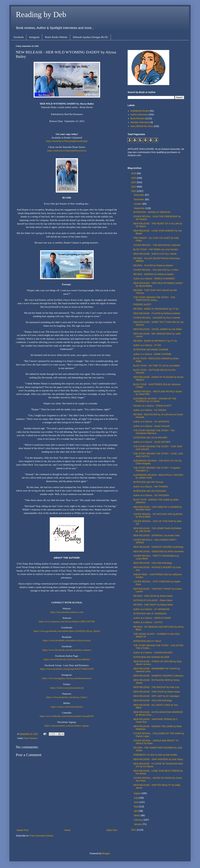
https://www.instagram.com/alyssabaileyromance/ (67, 678)
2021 (134, 830)
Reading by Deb (41, 14)
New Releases (31, 738)
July (136, 798)
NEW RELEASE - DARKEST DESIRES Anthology (158, 547)
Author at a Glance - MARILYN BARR (152, 618)
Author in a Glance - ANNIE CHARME (152, 354)
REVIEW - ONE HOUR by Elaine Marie (153, 596)
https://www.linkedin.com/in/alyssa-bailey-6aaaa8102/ (67, 716)
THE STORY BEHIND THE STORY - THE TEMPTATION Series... (154, 299)
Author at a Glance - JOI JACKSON (151, 495)
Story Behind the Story (142, 126)
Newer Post (22, 830)
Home (67, 830)
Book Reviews (138, 118)
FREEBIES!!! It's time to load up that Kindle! (155, 755)
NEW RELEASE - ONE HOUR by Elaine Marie (157, 692)
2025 (134, 178)
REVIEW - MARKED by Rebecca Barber (154, 274)
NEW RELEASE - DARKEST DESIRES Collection (158, 676)
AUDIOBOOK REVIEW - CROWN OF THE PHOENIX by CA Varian (155, 400)
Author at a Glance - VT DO (147, 345)
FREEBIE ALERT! (142, 304)
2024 (134, 182)
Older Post (112, 830)
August (138, 793)
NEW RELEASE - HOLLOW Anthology (153, 563)
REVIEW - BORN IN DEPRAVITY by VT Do (155, 341)
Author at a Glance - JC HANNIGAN (151, 609)
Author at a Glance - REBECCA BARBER (154, 279)
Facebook (19, 37)
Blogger (106, 853)
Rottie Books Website (56, 37)
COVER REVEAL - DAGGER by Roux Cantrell (157, 318)
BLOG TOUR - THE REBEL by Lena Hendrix (156, 249)
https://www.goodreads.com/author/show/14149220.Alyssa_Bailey (67, 631)
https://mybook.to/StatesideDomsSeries (67, 151)
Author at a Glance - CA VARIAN (150, 410)
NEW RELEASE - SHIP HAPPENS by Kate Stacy (158, 759)
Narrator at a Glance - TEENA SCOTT (152, 406)
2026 (134, 173)
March (137, 815)
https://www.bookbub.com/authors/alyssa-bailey (67, 640)
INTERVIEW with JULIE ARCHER (150, 438)
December (139, 195)
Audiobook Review (140, 111)
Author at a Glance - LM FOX (148, 622)
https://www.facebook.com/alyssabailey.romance (67, 650)
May (136, 807)
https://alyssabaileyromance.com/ (67, 612)
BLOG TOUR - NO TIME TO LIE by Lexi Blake (156, 366)
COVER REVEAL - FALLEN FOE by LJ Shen (156, 270)
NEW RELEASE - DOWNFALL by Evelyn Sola (156, 535)
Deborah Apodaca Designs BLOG (90, 37)
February (139, 820)
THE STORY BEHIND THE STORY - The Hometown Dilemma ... (154, 432)
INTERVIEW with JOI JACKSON (150, 491)
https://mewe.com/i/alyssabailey (67, 707)
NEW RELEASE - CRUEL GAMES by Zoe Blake (158, 329)
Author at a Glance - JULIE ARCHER (152, 442)
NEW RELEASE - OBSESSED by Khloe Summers (159, 551)
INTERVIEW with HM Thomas (148, 482)
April (136, 811)
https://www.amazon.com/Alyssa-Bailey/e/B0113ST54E (67, 621)
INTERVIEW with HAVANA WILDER (151, 657)
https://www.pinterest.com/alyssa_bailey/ (67, 697)
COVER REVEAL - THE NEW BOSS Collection (157, 245)
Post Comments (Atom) (41, 836)
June (137, 802)
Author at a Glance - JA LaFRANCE (151, 422)
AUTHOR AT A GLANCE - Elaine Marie (153, 600)
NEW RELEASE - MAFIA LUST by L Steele (155, 254)
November (139, 199)
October (138, 204)
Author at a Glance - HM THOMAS (151, 487)
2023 (134, 187)
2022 (134, 191)
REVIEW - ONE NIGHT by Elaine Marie (153, 605)
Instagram (34, 37)
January (138, 824)
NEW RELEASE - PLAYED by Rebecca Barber (157, 313)
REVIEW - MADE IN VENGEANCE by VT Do (156, 309)
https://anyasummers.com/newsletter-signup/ (67, 726)
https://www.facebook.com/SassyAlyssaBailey (67, 659)
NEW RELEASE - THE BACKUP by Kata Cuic (156, 687)
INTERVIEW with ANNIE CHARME (151, 350)
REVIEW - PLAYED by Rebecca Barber (153, 265)
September (140, 208)
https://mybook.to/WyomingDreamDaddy (67, 141)
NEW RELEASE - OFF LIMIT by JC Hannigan (156, 696)
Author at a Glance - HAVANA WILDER (153, 653)
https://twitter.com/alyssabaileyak (67, 688)
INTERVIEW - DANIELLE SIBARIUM (152, 212)
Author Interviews (139, 115)
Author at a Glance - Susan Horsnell (151, 426)
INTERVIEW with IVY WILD (147, 641)
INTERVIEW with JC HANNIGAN (150, 614)
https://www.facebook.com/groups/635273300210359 (67, 669)
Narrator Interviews (140, 122)
